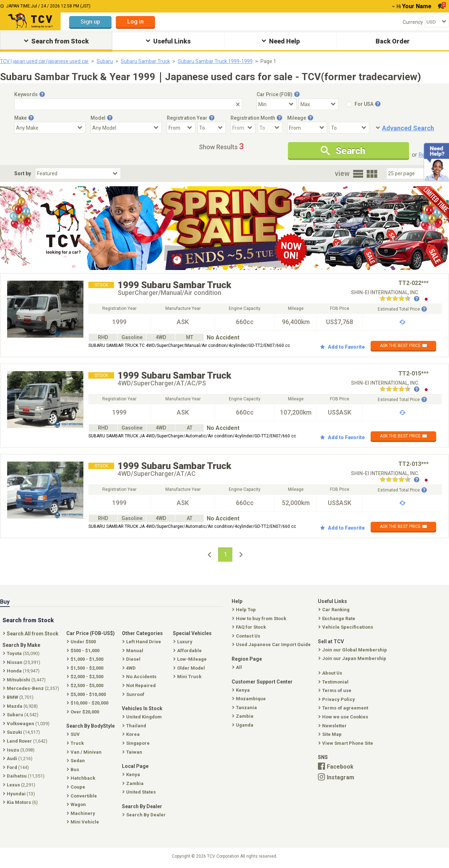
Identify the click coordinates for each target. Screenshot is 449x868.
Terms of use (336, 690)
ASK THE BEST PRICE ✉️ (404, 345)
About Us (331, 673)
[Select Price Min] (277, 104)
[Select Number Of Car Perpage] (411, 173)
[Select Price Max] (319, 104)
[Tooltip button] (42, 94)
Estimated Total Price (402, 309)
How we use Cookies (344, 717)
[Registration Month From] (243, 128)
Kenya (242, 690)
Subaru (105, 61)
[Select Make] (50, 128)
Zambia (243, 716)
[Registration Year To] (212, 128)
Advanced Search (408, 128)
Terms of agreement (344, 708)
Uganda (243, 725)
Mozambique (250, 699)
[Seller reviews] (399, 299)
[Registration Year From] (181, 128)
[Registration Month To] (270, 128)
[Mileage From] (307, 128)
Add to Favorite (342, 347)
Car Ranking (335, 610)
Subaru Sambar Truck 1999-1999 (215, 61)
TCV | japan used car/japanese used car (44, 61)
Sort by (23, 173)
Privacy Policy (337, 699)
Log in (135, 22)
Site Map (331, 734)
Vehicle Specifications (346, 627)
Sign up (90, 22)
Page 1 (268, 61)
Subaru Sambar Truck (145, 61)
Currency (413, 22)
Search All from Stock (31, 634)
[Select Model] (126, 128)
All (238, 667)
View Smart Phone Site (346, 743)
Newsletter (333, 726)
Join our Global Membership (353, 650)
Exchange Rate (337, 618)
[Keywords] (128, 104)
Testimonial (334, 682)
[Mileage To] (349, 128)
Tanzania (245, 708)
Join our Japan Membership (353, 658)
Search (343, 151)
